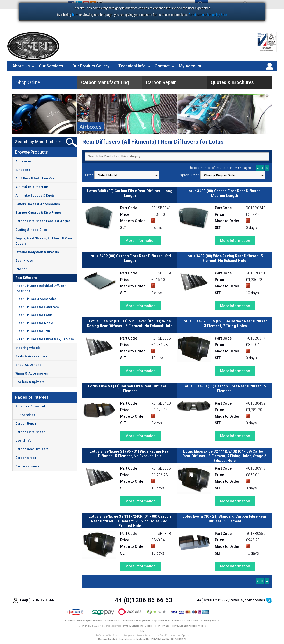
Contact (162, 66)
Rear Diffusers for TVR (33, 331)
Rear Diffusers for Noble (35, 323)
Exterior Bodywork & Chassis (37, 252)
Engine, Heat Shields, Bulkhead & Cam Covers (44, 241)
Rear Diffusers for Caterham (38, 307)
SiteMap (192, 626)
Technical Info (132, 66)
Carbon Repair (26, 424)
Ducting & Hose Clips (31, 230)
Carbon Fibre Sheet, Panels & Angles (43, 221)
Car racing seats (27, 466)
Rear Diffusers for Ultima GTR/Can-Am (45, 339)
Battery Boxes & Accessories (38, 204)
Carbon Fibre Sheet (30, 432)
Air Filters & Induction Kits (35, 178)
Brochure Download (30, 406)
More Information (140, 241)
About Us (21, 66)
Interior (21, 269)
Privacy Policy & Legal (173, 626)
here (75, 15)
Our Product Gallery (91, 66)
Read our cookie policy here (208, 15)
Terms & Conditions (132, 626)
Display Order (188, 175)
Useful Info (23, 441)
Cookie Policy (152, 626)
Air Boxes (23, 170)
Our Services (51, 66)
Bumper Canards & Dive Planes (38, 213)
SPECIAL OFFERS (28, 365)
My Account (190, 66)
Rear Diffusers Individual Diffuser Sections (41, 288)
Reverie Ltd (87, 626)
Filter (89, 175)
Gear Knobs (24, 261)
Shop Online (28, 82)
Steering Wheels (28, 348)
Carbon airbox (26, 458)
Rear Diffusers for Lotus (35, 315)
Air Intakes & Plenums (32, 187)
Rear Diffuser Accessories (37, 299)
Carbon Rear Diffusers (32, 449)
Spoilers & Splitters (30, 382)
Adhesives (23, 161)
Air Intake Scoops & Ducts (35, 196)
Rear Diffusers (26, 278)
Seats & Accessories (31, 356)
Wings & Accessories (32, 373)
